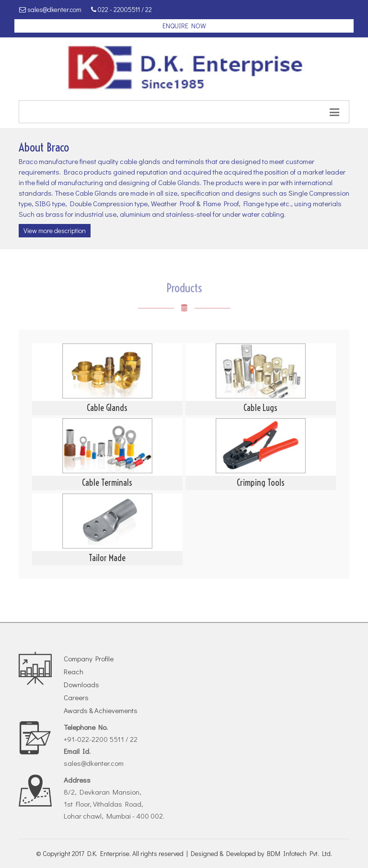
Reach (74, 671)
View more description (55, 230)
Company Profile (89, 658)
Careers (76, 697)
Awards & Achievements (101, 710)
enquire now (184, 26)
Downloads (81, 684)
